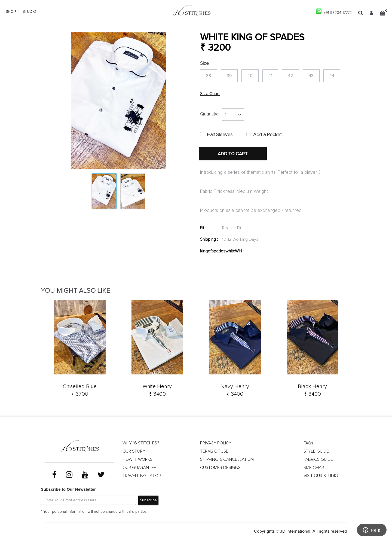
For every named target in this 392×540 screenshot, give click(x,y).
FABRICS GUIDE (318, 459)
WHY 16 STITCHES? (141, 443)
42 (290, 76)
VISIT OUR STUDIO (321, 476)
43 (311, 76)
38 (209, 76)
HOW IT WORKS (137, 459)
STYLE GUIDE (316, 451)
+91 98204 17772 (334, 12)
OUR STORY (134, 451)
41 (270, 76)
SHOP (11, 12)
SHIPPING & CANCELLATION (227, 459)
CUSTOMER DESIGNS (220, 468)
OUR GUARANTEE (139, 468)
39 (229, 76)
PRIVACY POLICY (216, 443)
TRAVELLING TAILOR (142, 476)
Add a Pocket (267, 135)
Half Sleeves (220, 135)
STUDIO (29, 12)
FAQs (308, 443)
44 (332, 76)
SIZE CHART (315, 468)
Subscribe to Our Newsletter (68, 489)
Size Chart (210, 94)
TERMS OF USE (214, 451)
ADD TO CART (233, 154)
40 (250, 76)
